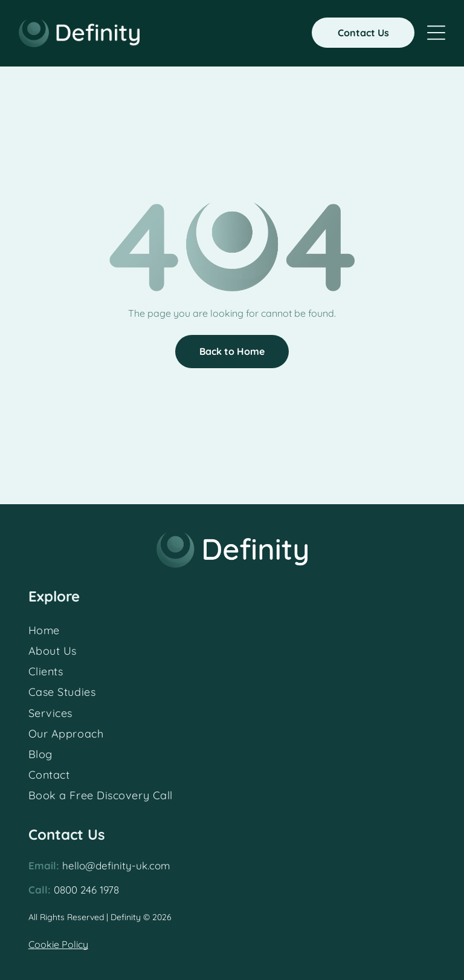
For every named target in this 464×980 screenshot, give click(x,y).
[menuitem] (232, 630)
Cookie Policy (58, 944)
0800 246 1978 (86, 890)
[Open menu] (436, 33)
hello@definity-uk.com (116, 865)
